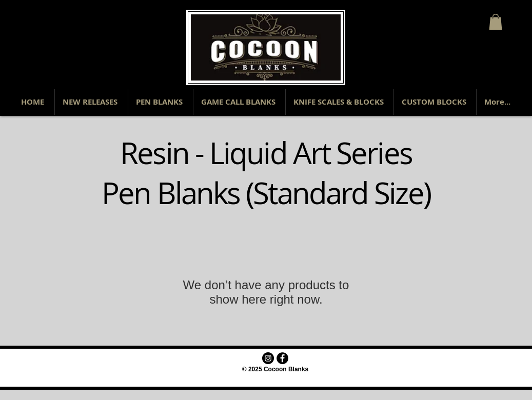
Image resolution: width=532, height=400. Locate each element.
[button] (496, 22)
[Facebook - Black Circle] (282, 358)
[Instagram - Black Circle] (268, 358)
